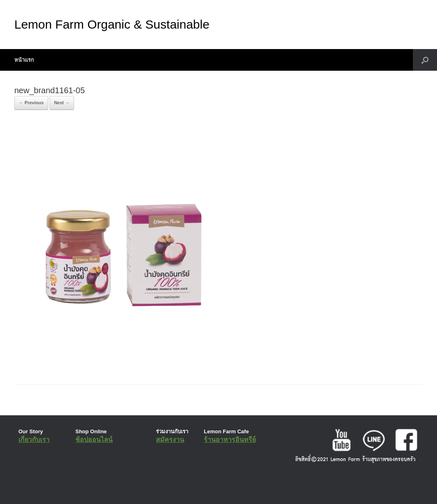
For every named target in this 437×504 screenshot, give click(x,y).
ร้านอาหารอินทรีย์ (230, 440)
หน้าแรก (24, 60)
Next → (62, 103)
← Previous (31, 103)
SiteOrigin (213, 487)
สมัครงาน (170, 440)
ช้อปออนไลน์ (94, 440)
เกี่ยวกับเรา (34, 440)
